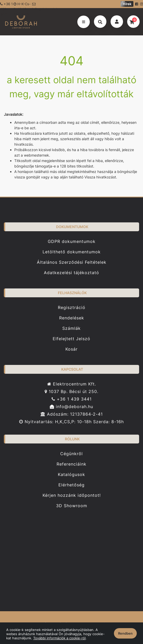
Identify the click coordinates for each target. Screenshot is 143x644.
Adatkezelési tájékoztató (71, 273)
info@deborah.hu (45, 5)
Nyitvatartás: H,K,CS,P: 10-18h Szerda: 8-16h (71, 422)
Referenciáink (71, 464)
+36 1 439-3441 (6, 5)
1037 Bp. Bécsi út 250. (71, 392)
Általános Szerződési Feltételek (72, 262)
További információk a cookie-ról (59, 638)
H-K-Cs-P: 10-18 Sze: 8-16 (22, 5)
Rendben (125, 633)
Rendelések (72, 318)
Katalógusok (71, 475)
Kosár (71, 349)
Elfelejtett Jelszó (71, 339)
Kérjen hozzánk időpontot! (72, 495)
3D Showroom (72, 506)
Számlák (71, 328)
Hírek (127, 4)
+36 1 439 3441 (72, 399)
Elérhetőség (71, 485)
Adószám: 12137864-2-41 (72, 414)
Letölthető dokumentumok (72, 252)
